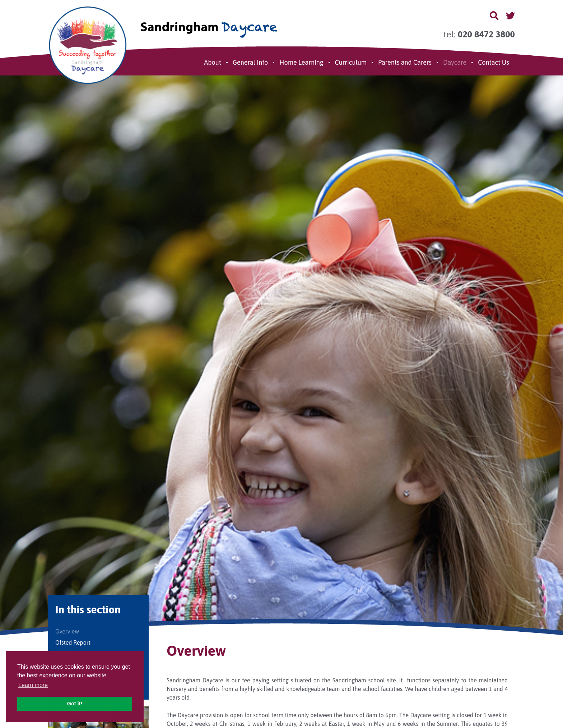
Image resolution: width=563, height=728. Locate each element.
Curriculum (351, 62)
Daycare (455, 62)
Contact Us (494, 62)
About (213, 62)
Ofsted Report (73, 642)
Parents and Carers (405, 62)
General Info (250, 62)
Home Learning (301, 62)
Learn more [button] (33, 685)
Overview (67, 631)
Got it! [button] (75, 704)
